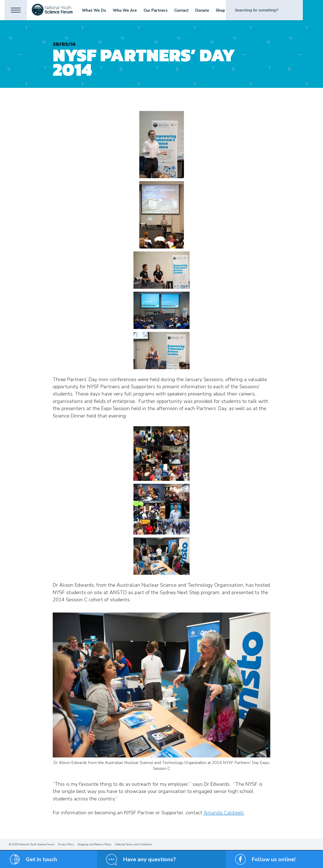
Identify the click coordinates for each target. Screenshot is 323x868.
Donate (202, 10)
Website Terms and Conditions (134, 844)
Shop (220, 10)
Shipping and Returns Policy (94, 844)
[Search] (264, 10)
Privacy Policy (66, 844)
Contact (181, 10)
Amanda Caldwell (224, 813)
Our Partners (156, 10)
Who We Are (125, 10)
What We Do (94, 10)
